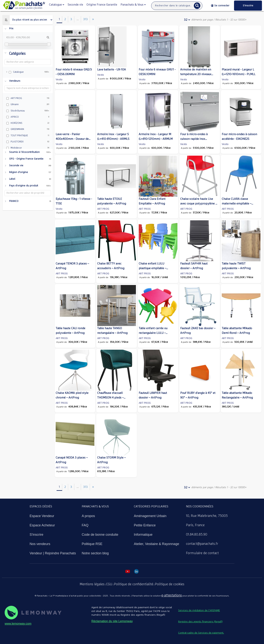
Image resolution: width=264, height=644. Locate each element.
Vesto (59, 80)
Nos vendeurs (40, 544)
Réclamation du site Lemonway (112, 621)
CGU (109, 584)
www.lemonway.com (18, 624)
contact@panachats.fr (202, 544)
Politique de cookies (170, 584)
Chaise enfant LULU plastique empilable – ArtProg (152, 268)
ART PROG (103, 209)
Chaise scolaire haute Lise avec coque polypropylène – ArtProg (199, 204)
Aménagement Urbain (150, 516)
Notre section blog (95, 553)
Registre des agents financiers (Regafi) (200, 622)
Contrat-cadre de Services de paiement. (201, 633)
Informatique (143, 535)
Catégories (17, 54)
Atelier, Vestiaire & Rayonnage (156, 544)
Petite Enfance (145, 525)
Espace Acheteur (42, 525)
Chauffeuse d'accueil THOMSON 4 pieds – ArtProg (110, 398)
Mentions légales (92, 584)
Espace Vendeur (42, 516)
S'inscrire (36, 535)
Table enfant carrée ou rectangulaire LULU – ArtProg (153, 333)
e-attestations (172, 596)
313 (85, 19)
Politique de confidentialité (134, 584)
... (78, 19)
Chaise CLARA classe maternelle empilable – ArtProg (237, 204)
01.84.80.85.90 (197, 535)
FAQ (85, 525)
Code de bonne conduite (100, 535)
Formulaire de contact (202, 553)
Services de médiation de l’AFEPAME (199, 610)
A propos (88, 516)
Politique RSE (92, 544)
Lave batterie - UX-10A (112, 70)
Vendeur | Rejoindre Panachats (53, 553)
